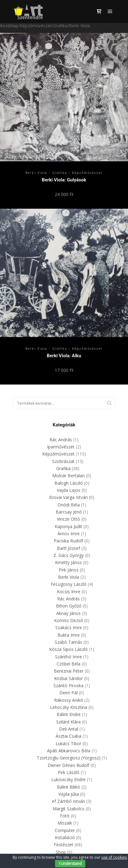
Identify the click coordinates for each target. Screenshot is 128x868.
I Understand (70, 864)
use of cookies (114, 857)
